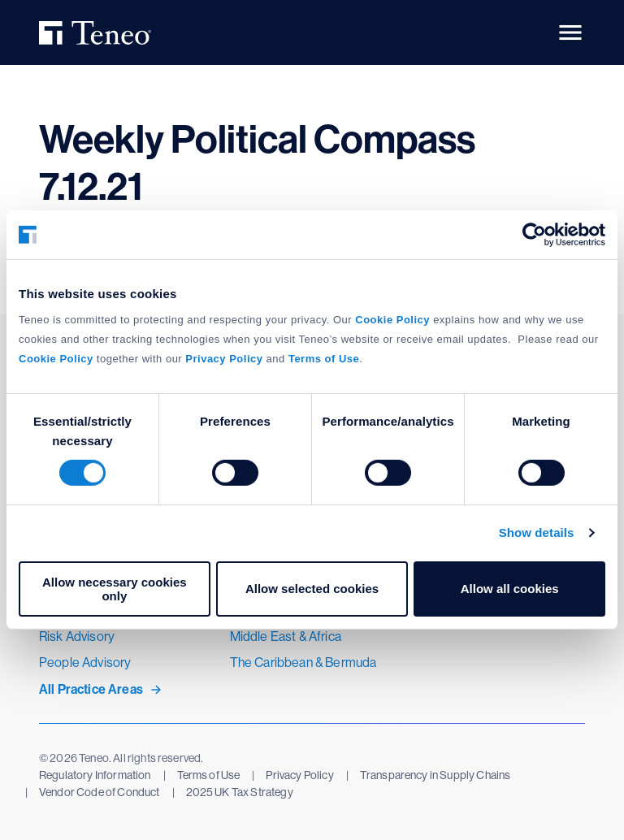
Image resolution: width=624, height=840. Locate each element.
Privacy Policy (299, 775)
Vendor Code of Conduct (100, 792)
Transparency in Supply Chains (435, 775)
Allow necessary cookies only (115, 589)
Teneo (97, 33)
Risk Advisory (77, 636)
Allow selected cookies (312, 589)
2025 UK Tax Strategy (240, 792)
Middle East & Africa (286, 636)
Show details (537, 533)
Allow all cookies (510, 589)
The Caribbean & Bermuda (303, 662)
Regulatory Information (95, 775)
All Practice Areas (91, 690)
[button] (570, 32)
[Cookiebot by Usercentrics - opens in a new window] (534, 235)
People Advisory (85, 662)
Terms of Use (209, 775)
